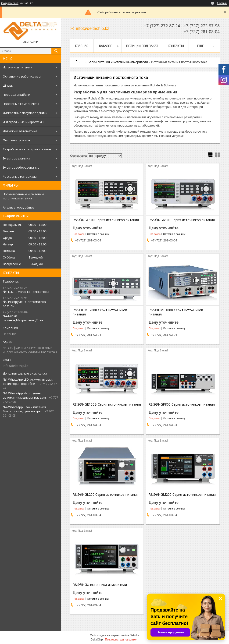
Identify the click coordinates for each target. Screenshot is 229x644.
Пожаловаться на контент (122, 640)
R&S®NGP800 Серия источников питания (182, 404)
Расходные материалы (20, 177)
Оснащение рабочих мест (22, 76)
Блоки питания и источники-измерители (118, 62)
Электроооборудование (21, 167)
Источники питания (18, 67)
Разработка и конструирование (27, 149)
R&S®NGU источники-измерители (100, 585)
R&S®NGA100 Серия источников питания (182, 220)
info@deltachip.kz (16, 366)
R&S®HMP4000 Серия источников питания (176, 312)
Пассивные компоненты (21, 104)
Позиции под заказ (142, 46)
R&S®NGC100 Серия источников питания (106, 220)
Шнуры (8, 85)
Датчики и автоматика (20, 131)
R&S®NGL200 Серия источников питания (106, 495)
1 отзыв (222, 3)
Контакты (176, 46)
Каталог (106, 46)
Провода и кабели (16, 95)
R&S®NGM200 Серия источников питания (182, 495)
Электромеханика (16, 158)
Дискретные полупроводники (25, 113)
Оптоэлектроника (16, 140)
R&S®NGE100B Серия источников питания (107, 404)
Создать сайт (10, 3)
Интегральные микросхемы (23, 122)
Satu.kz (134, 635)
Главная (82, 46)
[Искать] (56, 51)
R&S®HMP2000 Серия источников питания (100, 312)
